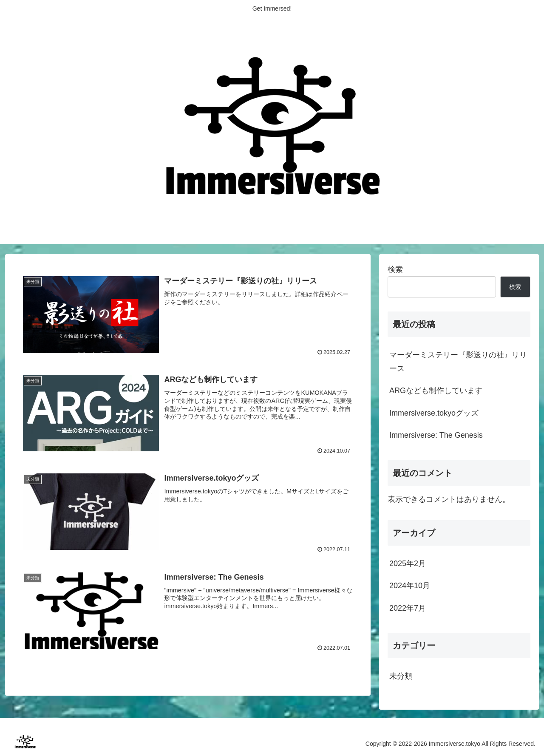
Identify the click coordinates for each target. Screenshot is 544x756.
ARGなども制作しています (436, 391)
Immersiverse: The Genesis (436, 435)
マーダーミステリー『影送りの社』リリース (458, 362)
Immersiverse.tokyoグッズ (434, 413)
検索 (395, 269)
